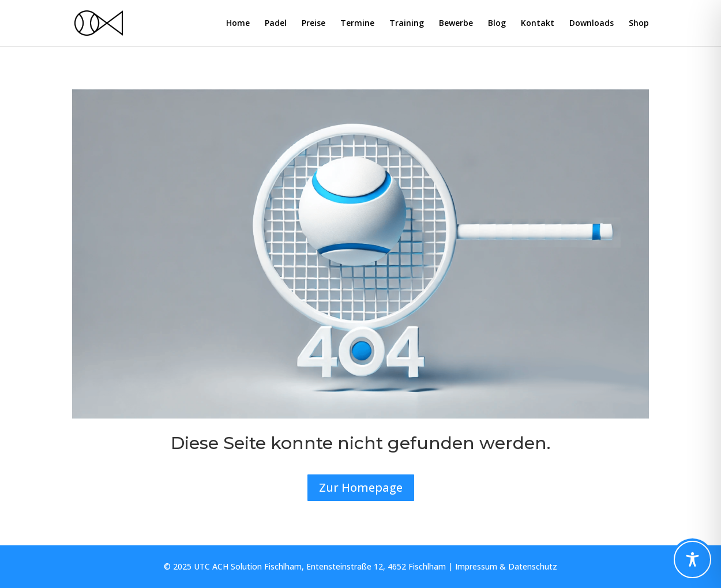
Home (238, 24)
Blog (497, 24)
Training (407, 24)
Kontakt (538, 24)
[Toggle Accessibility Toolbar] (692, 559)
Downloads (592, 24)
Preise (313, 24)
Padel (276, 24)
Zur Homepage (361, 487)
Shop (639, 24)
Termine (357, 24)
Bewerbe (456, 24)
